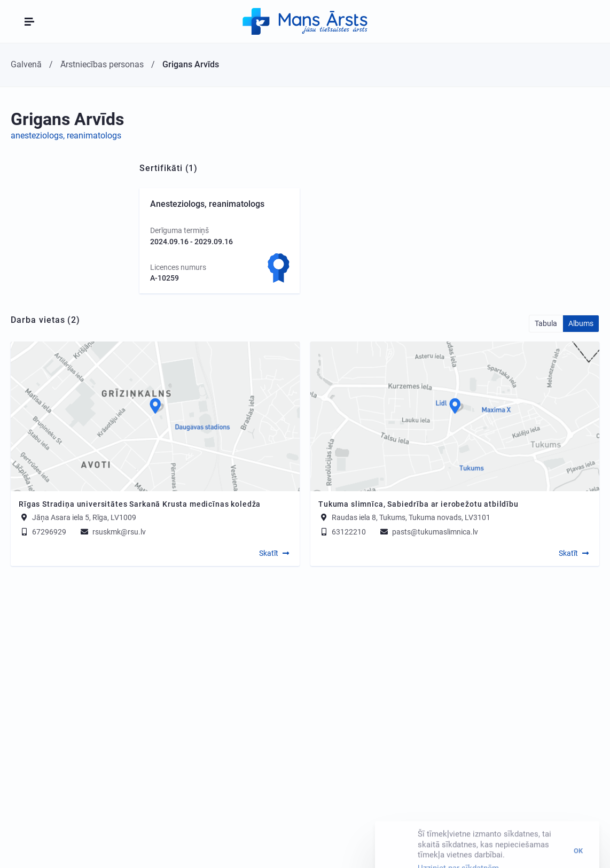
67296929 (42, 532)
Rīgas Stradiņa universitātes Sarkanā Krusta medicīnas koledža (140, 504)
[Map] (155, 416)
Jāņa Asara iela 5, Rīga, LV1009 (84, 517)
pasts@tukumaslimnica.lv (428, 532)
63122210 (342, 532)
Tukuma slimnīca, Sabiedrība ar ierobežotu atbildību (419, 504)
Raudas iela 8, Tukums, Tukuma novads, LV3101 (411, 517)
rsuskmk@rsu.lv (112, 532)
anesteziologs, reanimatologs (66, 135)
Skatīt (269, 553)
